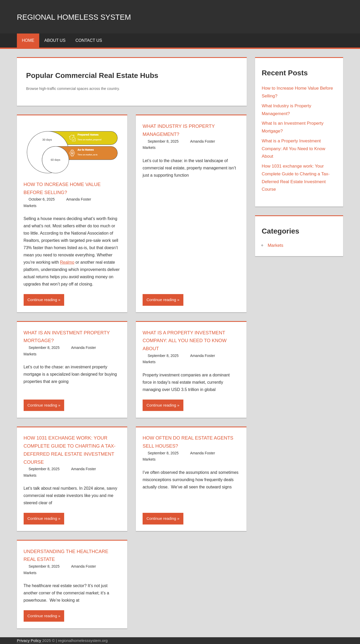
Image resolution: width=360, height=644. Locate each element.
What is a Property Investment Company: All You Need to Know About (189, 340)
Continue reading (42, 300)
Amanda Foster (79, 199)
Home (28, 40)
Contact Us (89, 40)
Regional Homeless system (89, 16)
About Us (55, 40)
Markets (30, 206)
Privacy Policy (30, 640)
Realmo (67, 262)
